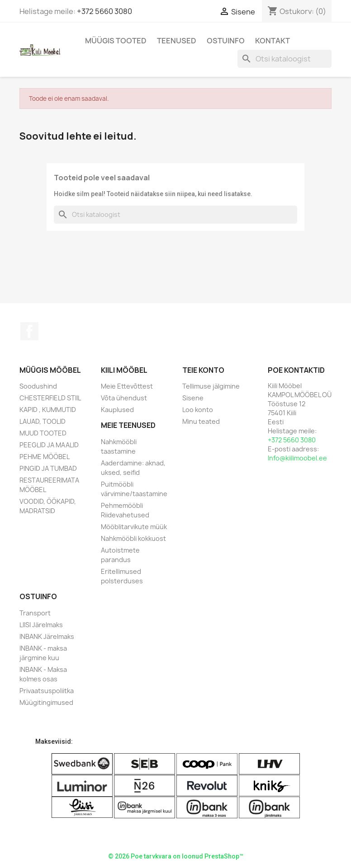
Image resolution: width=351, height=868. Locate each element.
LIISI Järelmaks (41, 625)
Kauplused (117, 410)
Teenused (177, 41)
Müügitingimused (46, 702)
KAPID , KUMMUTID (48, 410)
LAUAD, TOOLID (43, 421)
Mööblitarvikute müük (134, 527)
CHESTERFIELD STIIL (50, 398)
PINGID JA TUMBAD (48, 468)
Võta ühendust (124, 398)
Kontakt (273, 41)
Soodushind (38, 386)
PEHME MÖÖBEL (45, 457)
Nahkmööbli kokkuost (133, 538)
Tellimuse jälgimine (211, 386)
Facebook (29, 331)
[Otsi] (285, 59)
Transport (35, 613)
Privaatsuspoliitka (47, 691)
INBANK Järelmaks (47, 636)
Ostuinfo (226, 41)
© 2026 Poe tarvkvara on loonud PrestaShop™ (176, 856)
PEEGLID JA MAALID (49, 445)
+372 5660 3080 (104, 11)
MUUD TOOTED (43, 433)
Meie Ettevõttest (127, 386)
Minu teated (201, 421)
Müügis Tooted (116, 41)
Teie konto (203, 370)
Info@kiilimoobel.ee (297, 458)
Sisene (193, 398)
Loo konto (198, 410)
